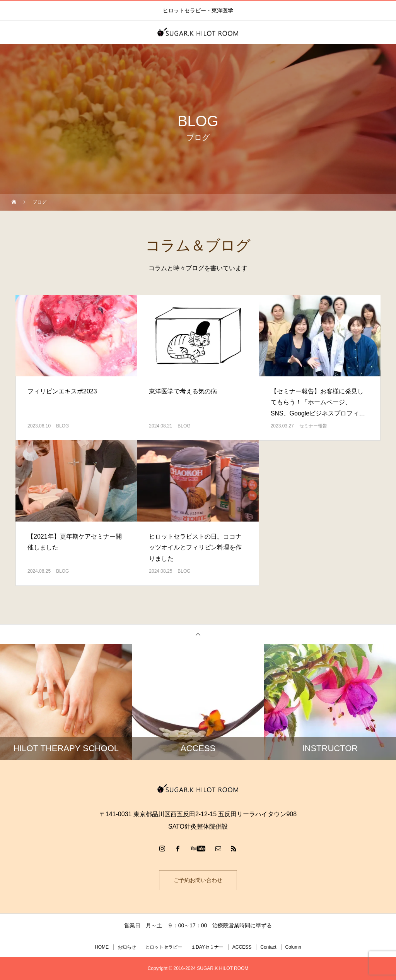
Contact (268, 947)
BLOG (62, 426)
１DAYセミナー (207, 947)
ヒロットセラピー (164, 947)
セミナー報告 (313, 426)
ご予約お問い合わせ (198, 880)
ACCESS (242, 947)
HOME (102, 947)
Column (293, 947)
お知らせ (127, 947)
